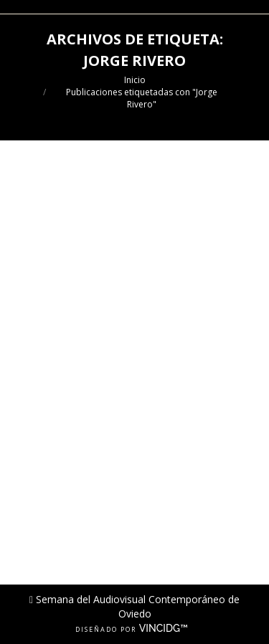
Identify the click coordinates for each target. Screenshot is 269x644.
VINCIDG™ (166, 628)
